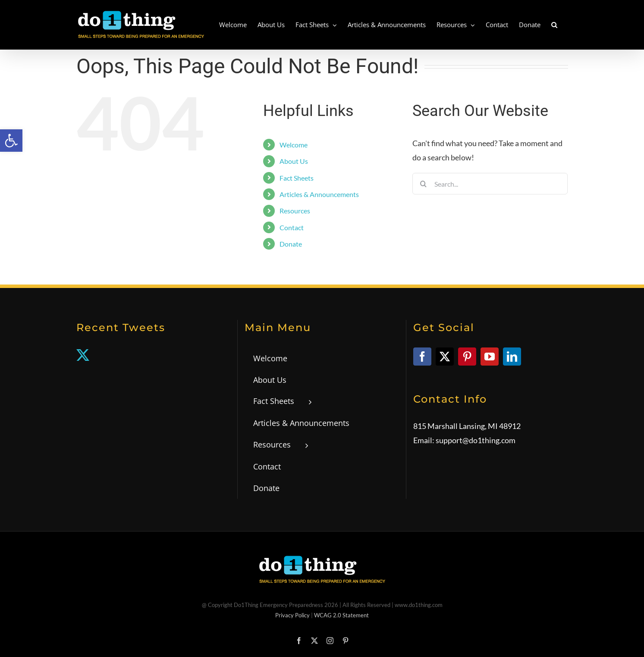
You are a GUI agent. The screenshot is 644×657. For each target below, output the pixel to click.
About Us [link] (294, 161)
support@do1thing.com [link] (476, 440)
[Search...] (490, 184)
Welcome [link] (294, 145)
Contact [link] (292, 227)
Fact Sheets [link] (297, 178)
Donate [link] (291, 244)
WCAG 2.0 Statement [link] (341, 615)
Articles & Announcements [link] (319, 194)
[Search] (423, 184)
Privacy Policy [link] (292, 615)
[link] (11, 141)
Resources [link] (295, 211)
